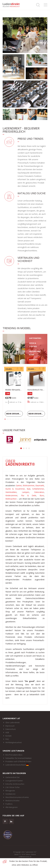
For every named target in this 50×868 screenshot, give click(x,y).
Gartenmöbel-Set (12, 777)
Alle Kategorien (12, 807)
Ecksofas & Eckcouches (15, 784)
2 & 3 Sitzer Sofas (13, 787)
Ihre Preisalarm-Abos (14, 755)
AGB (7, 732)
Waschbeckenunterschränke (17, 797)
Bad (29, 489)
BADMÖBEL (34, 360)
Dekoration (39, 492)
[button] (21, 448)
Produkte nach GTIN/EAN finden (18, 761)
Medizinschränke (12, 801)
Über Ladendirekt (13, 722)
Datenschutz (11, 729)
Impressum (10, 726)
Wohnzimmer (29, 485)
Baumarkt (40, 485)
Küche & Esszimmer (15, 489)
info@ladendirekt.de (25, 857)
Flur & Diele (29, 495)
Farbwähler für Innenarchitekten (19, 758)
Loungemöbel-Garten (14, 781)
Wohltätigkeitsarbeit (14, 742)
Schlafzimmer (38, 489)
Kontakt (8, 736)
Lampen (26, 492)
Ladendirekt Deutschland (17, 765)
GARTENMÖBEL (35, 338)
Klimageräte (10, 791)
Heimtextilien (11, 492)
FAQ (7, 739)
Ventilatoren (10, 794)
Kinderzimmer (11, 495)
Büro (42, 495)
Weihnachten (11, 499)
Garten (19, 485)
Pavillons (9, 804)
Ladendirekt (12, 5)
